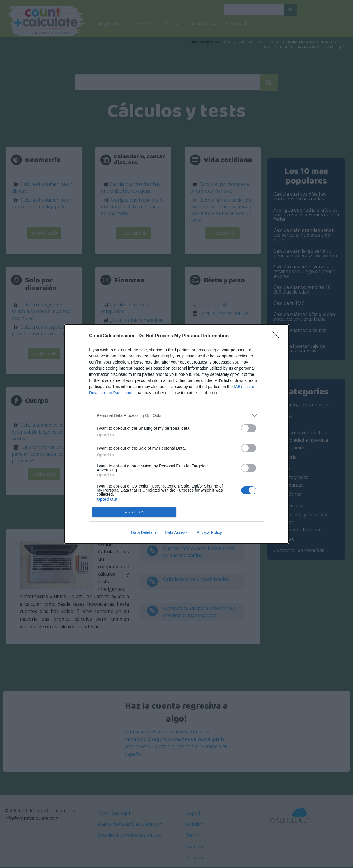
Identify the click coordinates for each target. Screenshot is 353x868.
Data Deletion (143, 532)
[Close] (277, 336)
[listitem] (176, 415)
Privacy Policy (209, 532)
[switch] (249, 428)
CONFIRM (134, 512)
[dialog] (176, 434)
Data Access (176, 532)
